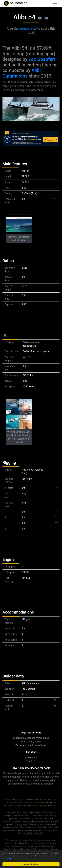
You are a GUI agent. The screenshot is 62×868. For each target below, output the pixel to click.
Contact (31, 761)
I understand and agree (31, 864)
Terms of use (7, 858)
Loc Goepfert (42, 59)
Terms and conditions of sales (31, 745)
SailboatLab (15, 3)
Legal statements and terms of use (31, 738)
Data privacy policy (31, 742)
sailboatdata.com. (45, 803)
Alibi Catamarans (22, 73)
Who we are (31, 757)
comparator (28, 28)
